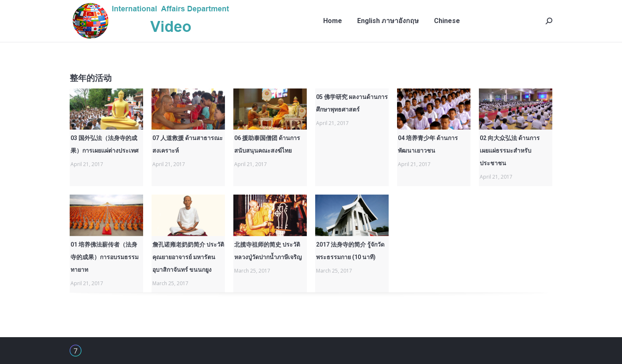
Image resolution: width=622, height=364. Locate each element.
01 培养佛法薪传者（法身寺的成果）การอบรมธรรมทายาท (105, 257)
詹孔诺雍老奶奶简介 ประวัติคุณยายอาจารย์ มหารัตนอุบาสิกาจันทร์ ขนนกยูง (188, 257)
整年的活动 (91, 78)
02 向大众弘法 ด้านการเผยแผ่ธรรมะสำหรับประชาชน (510, 151)
